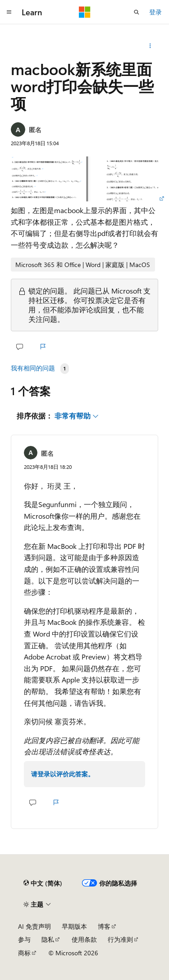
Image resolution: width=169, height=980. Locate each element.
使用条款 (84, 939)
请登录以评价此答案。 (63, 774)
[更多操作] (150, 46)
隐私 (48, 939)
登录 (155, 12)
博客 (104, 926)
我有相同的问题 (33, 368)
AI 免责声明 (34, 926)
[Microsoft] (85, 12)
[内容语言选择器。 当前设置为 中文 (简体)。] (43, 883)
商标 (24, 953)
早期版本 (74, 926)
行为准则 (120, 939)
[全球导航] (9, 12)
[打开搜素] (137, 12)
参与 (24, 939)
